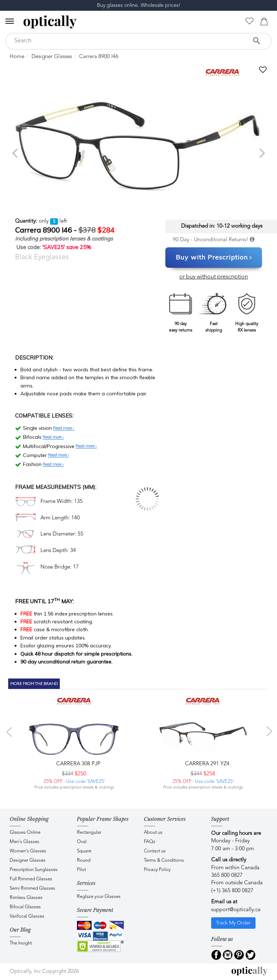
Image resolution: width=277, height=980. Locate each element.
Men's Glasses (25, 842)
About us (153, 832)
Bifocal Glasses (25, 907)
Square (84, 851)
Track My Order (233, 923)
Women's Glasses (28, 851)
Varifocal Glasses (27, 916)
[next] (261, 153)
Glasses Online (25, 832)
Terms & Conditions (164, 860)
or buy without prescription (214, 277)
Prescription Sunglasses (34, 870)
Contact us (155, 851)
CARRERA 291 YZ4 (206, 764)
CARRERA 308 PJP (78, 764)
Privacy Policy (157, 870)
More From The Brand (34, 684)
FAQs (150, 842)
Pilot (81, 870)
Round (84, 860)
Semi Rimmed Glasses (32, 888)
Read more (64, 428)
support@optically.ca (236, 910)
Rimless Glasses (26, 898)
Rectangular (89, 832)
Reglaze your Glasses (99, 897)
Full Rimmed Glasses (31, 879)
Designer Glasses (52, 57)
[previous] (16, 153)
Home (17, 57)
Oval (82, 842)
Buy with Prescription (214, 258)
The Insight (21, 943)
